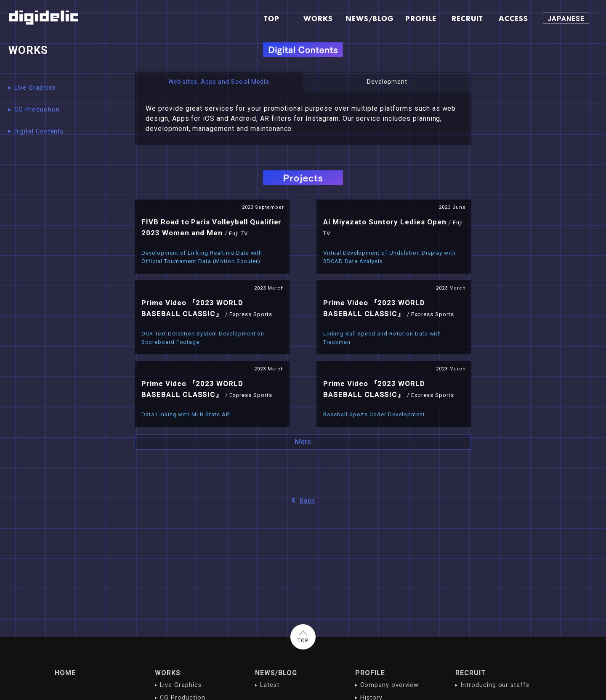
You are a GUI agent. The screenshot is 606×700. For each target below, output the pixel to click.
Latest (270, 685)
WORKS (168, 673)
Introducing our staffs (495, 685)
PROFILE (370, 673)
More (303, 442)
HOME (65, 673)
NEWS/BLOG (276, 673)
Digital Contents (39, 132)
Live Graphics (35, 88)
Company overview (389, 685)
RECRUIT (471, 673)
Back (303, 501)
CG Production (37, 110)
